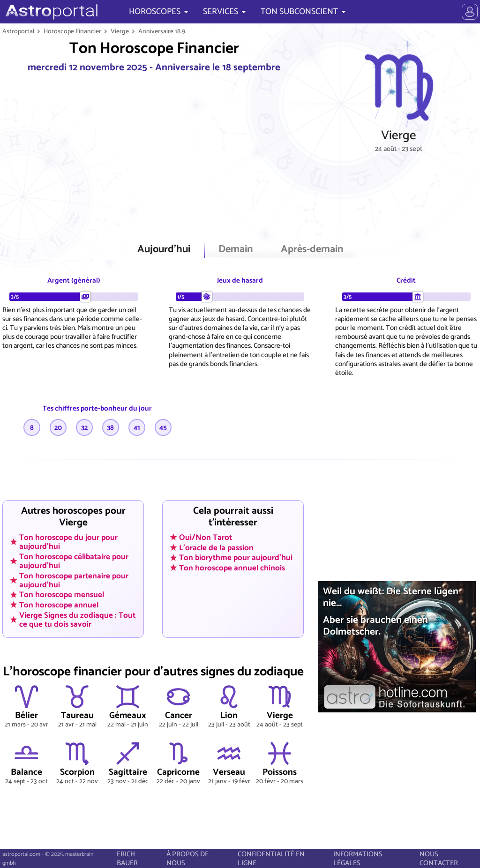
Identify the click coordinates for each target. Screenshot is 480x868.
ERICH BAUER (127, 859)
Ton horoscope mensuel (62, 595)
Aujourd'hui (164, 250)
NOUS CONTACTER (439, 859)
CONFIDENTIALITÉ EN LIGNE (271, 859)
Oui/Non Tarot (206, 537)
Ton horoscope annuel (59, 605)
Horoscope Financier (72, 31)
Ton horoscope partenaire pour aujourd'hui (74, 580)
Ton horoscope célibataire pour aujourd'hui (74, 561)
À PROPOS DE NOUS (187, 859)
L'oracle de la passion (216, 547)
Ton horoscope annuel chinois (232, 568)
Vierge (120, 31)
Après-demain (312, 250)
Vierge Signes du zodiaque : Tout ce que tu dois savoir (77, 619)
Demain (236, 250)
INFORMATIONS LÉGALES (358, 859)
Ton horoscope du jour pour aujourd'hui (68, 542)
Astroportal (18, 31)
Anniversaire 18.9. (162, 31)
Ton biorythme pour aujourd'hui (236, 558)
